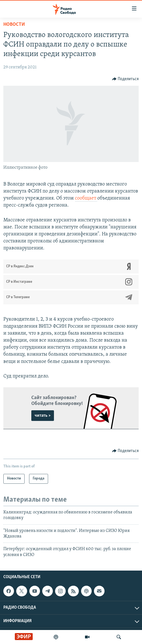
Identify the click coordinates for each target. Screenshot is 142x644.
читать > (43, 416)
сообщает (86, 198)
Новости (14, 25)
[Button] (126, 79)
